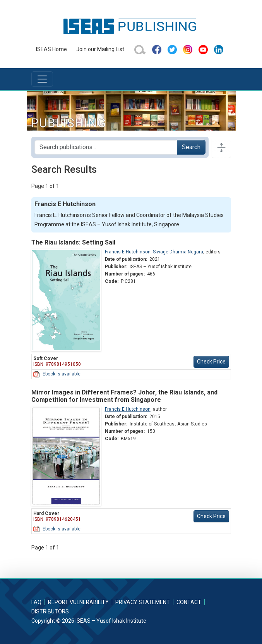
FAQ (36, 602)
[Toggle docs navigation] (221, 147)
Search (191, 147)
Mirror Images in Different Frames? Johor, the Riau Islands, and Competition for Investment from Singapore (124, 396)
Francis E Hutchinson (128, 252)
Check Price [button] (211, 362)
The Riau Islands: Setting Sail (73, 242)
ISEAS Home (51, 49)
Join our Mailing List (100, 49)
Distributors (50, 611)
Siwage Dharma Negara (178, 252)
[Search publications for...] (106, 147)
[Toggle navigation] (42, 79)
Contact (189, 602)
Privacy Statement (143, 602)
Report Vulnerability (78, 602)
